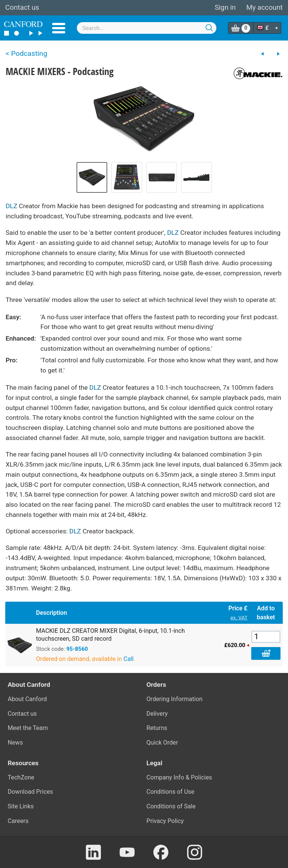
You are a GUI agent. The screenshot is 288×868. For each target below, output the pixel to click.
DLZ (11, 206)
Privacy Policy (165, 821)
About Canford (27, 699)
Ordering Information (175, 699)
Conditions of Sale (171, 806)
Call (128, 659)
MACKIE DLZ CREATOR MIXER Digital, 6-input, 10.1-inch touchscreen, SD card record (110, 635)
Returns (157, 728)
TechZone (21, 777)
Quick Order (162, 743)
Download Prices (31, 792)
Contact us (22, 8)
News (16, 743)
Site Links (21, 806)
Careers (18, 821)
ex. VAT (239, 617)
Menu (59, 28)
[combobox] (147, 28)
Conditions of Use (171, 792)
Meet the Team (28, 728)
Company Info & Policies (179, 777)
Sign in (225, 8)
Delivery (157, 714)
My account (265, 8)
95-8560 (77, 649)
